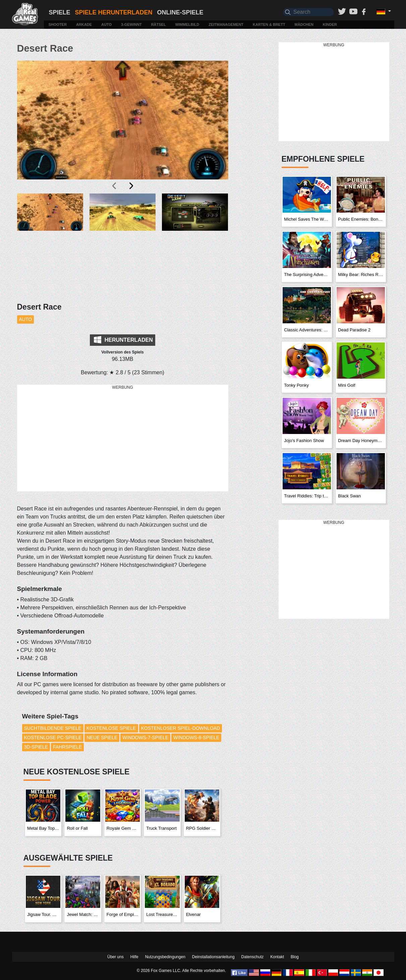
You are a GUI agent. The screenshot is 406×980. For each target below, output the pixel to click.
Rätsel (159, 24)
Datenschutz (253, 957)
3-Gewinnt (131, 24)
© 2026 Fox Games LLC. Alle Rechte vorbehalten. (181, 971)
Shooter (58, 24)
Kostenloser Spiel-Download (181, 728)
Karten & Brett (269, 24)
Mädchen (304, 24)
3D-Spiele (36, 747)
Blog (295, 957)
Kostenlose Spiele (111, 728)
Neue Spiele (102, 738)
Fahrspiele (67, 747)
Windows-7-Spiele (145, 738)
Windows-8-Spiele (196, 738)
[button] (50, 224)
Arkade (84, 24)
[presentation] (115, 186)
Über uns (115, 957)
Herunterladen (123, 340)
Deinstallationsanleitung (213, 957)
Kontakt (277, 957)
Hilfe (134, 957)
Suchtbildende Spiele (53, 728)
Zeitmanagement (226, 24)
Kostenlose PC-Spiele (53, 738)
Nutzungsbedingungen (165, 957)
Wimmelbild (187, 24)
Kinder (330, 24)
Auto (106, 24)
